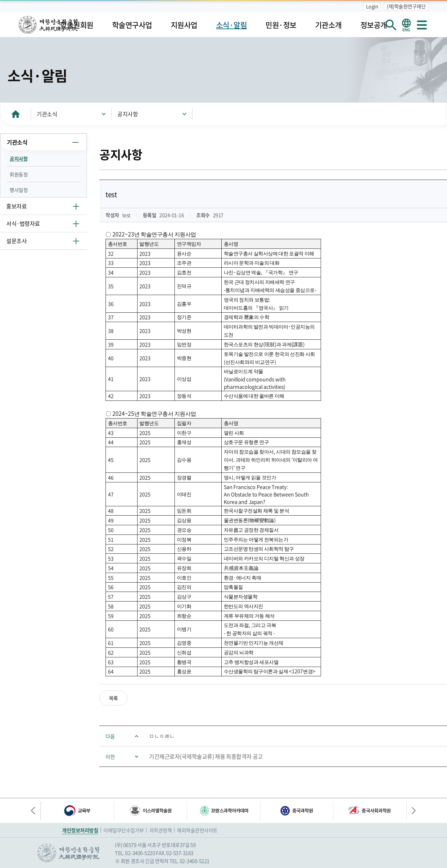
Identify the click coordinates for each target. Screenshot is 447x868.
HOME (16, 114)
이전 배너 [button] (36, 811)
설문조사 (16, 241)
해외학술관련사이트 (197, 830)
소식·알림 (232, 25)
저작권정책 (161, 830)
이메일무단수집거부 (124, 830)
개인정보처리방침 (80, 830)
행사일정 (19, 190)
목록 (113, 698)
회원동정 (19, 174)
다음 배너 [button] (411, 811)
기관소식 (47, 114)
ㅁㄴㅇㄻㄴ (162, 736)
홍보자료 (16, 206)
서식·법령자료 (23, 224)
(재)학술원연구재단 (406, 6)
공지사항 (128, 114)
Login (372, 6)
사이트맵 (422, 25)
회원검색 (391, 25)
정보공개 (374, 25)
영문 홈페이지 (406, 25)
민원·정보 (281, 25)
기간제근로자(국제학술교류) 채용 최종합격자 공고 (206, 756)
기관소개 (328, 25)
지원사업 (184, 25)
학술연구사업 (132, 25)
